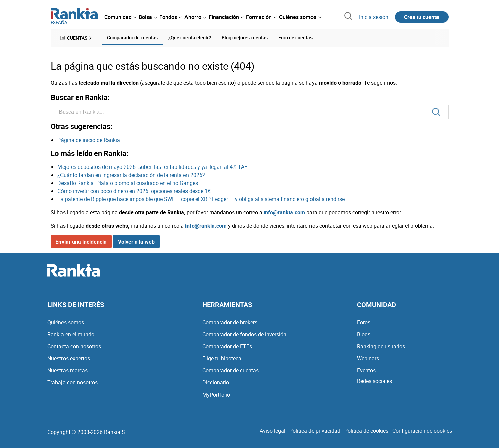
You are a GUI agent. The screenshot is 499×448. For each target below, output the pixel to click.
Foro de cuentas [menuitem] (295, 38)
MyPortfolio (216, 395)
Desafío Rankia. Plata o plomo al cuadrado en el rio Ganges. (128, 183)
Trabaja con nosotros (73, 382)
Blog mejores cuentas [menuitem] (245, 38)
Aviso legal (273, 431)
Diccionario (216, 382)
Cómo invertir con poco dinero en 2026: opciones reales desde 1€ (134, 191)
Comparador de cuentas (230, 370)
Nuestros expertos (69, 358)
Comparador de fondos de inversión (244, 334)
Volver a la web (136, 242)
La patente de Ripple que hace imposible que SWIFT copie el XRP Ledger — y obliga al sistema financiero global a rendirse (201, 199)
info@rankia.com (284, 212)
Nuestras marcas (68, 370)
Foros (364, 322)
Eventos (366, 370)
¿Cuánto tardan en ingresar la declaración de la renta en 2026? (131, 175)
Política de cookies (366, 431)
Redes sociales (375, 381)
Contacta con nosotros (74, 346)
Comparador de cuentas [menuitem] (132, 38)
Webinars (368, 358)
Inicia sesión (374, 17)
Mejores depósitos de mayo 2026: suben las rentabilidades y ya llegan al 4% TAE (152, 167)
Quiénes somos (66, 322)
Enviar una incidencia (81, 242)
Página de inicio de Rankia (89, 140)
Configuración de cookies (422, 431)
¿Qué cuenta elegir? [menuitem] (190, 38)
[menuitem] (120, 17)
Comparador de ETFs (227, 346)
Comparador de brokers (230, 322)
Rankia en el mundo (71, 334)
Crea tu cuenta (422, 17)
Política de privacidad (315, 431)
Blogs (364, 334)
